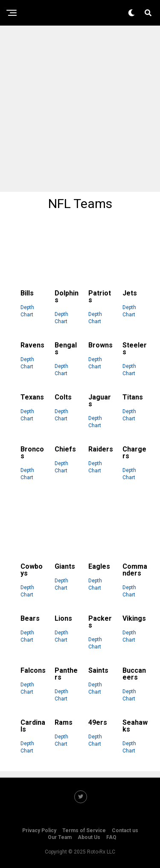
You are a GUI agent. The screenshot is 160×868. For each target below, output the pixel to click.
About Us (89, 837)
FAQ (111, 837)
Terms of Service (84, 830)
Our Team (60, 837)
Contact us (125, 830)
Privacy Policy (39, 830)
